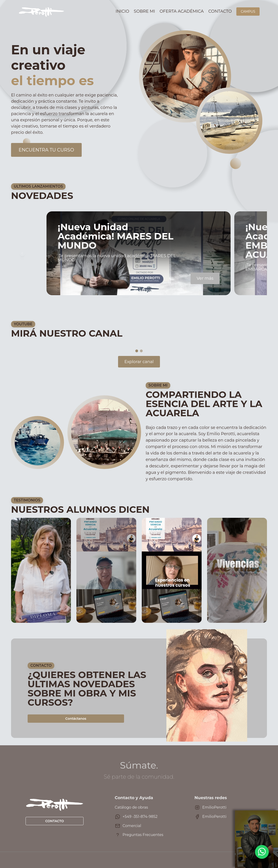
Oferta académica (182, 11)
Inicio (123, 11)
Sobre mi (144, 11)
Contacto (220, 11)
